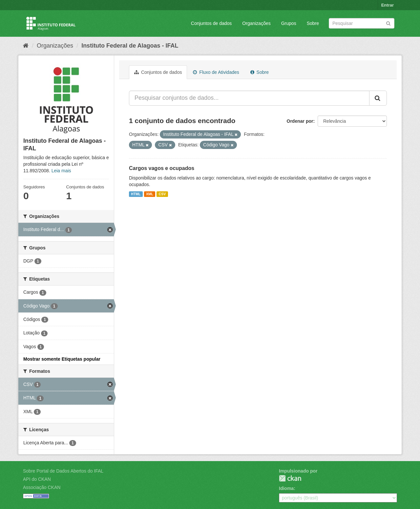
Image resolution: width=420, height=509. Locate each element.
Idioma (286, 488)
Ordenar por (300, 121)
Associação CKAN (42, 487)
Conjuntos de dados (211, 23)
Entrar (388, 5)
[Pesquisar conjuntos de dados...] (249, 98)
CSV (162, 194)
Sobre (313, 23)
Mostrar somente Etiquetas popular (62, 359)
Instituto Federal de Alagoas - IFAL (130, 46)
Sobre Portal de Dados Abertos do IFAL (63, 471)
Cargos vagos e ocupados (162, 168)
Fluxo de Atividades (216, 72)
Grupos (289, 23)
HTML (136, 194)
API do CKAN (37, 479)
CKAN (290, 478)
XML (150, 194)
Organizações (256, 23)
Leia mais (61, 171)
